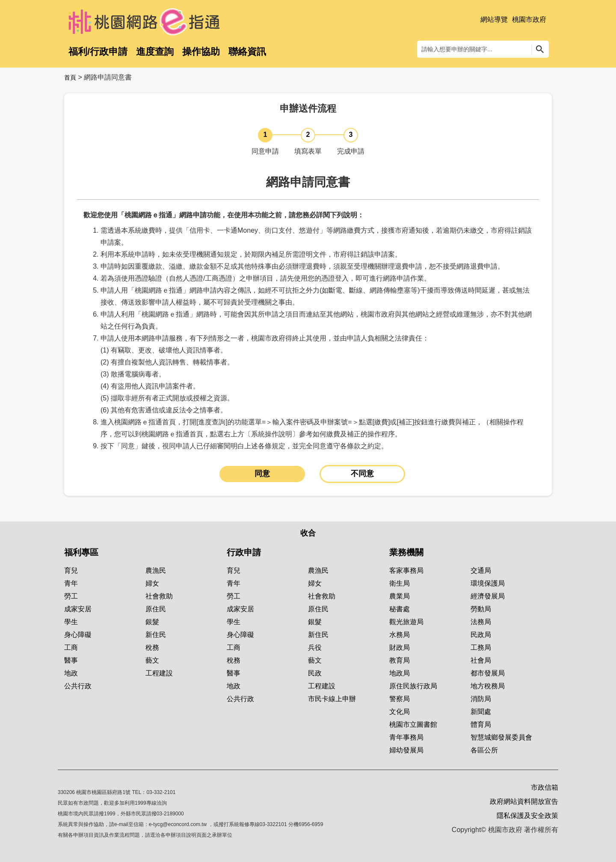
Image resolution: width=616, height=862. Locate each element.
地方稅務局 (488, 686)
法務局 (481, 622)
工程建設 (159, 673)
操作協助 (201, 52)
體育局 (481, 724)
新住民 (156, 635)
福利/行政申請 (98, 52)
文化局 (400, 712)
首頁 (70, 77)
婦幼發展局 (406, 750)
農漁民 (156, 570)
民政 (315, 673)
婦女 (152, 583)
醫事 (71, 660)
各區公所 (484, 750)
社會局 (481, 660)
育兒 (71, 570)
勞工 (71, 596)
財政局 (400, 647)
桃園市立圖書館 (413, 724)
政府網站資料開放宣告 (524, 801)
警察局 (400, 699)
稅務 (152, 647)
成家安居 (78, 609)
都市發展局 (488, 673)
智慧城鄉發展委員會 (501, 737)
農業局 (400, 596)
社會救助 (159, 596)
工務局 (481, 647)
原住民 (156, 609)
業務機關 (406, 552)
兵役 (315, 647)
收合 (308, 533)
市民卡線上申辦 (332, 699)
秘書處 (400, 609)
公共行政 (78, 686)
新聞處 (481, 712)
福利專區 (81, 552)
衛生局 (400, 583)
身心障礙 (78, 635)
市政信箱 (545, 787)
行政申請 (244, 552)
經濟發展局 (488, 596)
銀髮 (152, 622)
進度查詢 (155, 52)
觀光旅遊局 (406, 622)
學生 (71, 622)
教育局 (400, 660)
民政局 (481, 635)
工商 (71, 647)
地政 (71, 673)
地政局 (400, 673)
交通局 (481, 570)
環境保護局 (488, 583)
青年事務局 (406, 737)
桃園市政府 (529, 19)
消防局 (481, 699)
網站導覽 (494, 19)
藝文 (152, 660)
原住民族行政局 (413, 686)
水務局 (400, 635)
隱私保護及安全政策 (527, 816)
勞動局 (481, 609)
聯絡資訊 (247, 52)
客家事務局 (406, 570)
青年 (71, 583)
